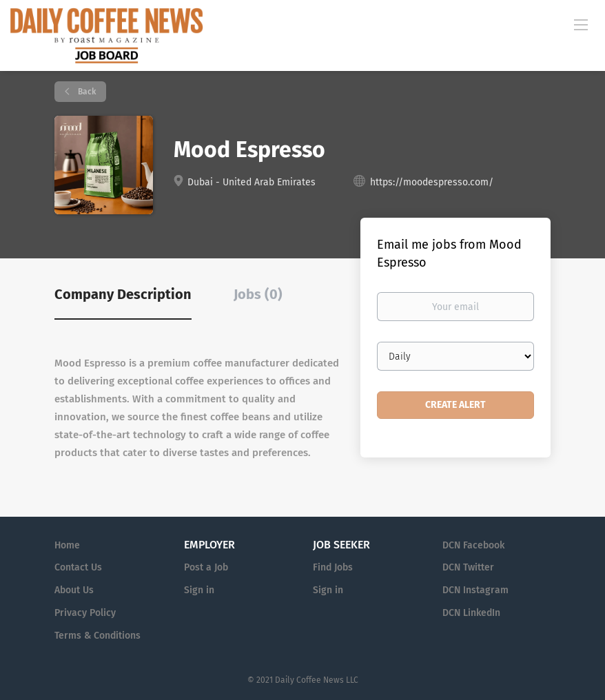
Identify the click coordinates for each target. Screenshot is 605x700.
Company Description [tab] (123, 294)
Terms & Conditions (98, 636)
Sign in (199, 590)
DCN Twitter (468, 567)
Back (86, 92)
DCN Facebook (473, 545)
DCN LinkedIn (471, 613)
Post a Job (206, 567)
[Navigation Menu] (581, 24)
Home (67, 545)
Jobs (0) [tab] (258, 294)
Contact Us (78, 567)
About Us (74, 590)
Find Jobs (333, 567)
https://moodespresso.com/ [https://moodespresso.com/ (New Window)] (432, 182)
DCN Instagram (475, 590)
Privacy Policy (85, 613)
